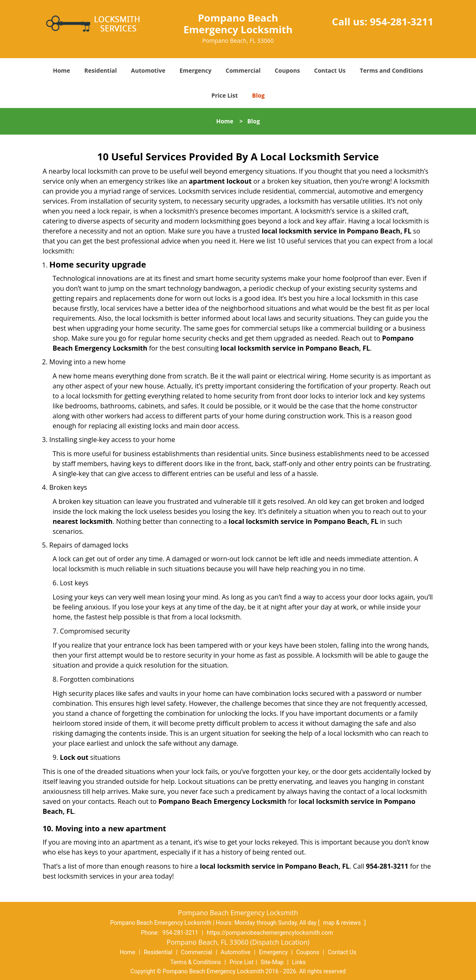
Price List (224, 95)
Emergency (196, 70)
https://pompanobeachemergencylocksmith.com (270, 933)
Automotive (148, 70)
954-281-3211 (402, 21)
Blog (258, 95)
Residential (101, 70)
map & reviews (343, 923)
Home (61, 70)
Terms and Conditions (391, 70)
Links (299, 962)
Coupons (287, 70)
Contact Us (330, 70)
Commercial (243, 70)
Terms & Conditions (196, 962)
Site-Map (272, 962)
